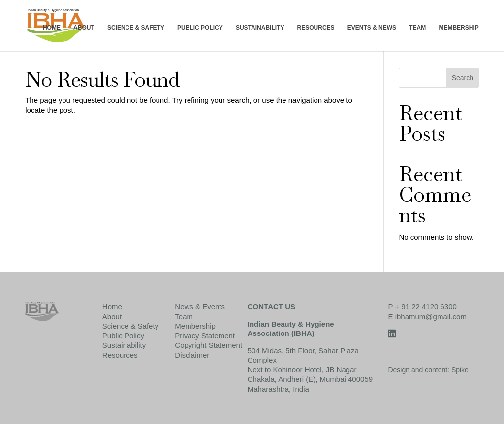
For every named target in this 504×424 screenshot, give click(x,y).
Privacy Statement (205, 336)
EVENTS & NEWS (372, 28)
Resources (120, 355)
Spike (460, 370)
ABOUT (84, 28)
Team (184, 317)
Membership (195, 326)
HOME (52, 28)
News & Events (200, 307)
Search (463, 78)
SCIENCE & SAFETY (136, 28)
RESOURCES (316, 28)
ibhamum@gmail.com (431, 317)
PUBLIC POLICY (200, 28)
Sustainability (124, 345)
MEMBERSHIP (458, 28)
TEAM (417, 28)
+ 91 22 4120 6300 (426, 307)
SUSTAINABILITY (260, 28)
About (112, 317)
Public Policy (123, 336)
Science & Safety (130, 326)
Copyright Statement (208, 345)
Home (112, 307)
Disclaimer (192, 355)
